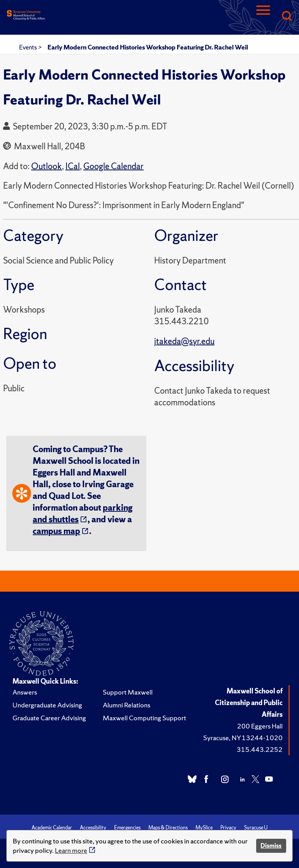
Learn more (71, 850)
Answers (25, 692)
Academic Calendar (52, 828)
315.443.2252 (260, 749)
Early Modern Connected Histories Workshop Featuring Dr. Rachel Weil (148, 47)
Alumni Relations (127, 705)
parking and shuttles (83, 514)
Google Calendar (113, 166)
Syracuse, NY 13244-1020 (243, 738)
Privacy (228, 828)
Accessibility (93, 828)
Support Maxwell (128, 692)
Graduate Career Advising (49, 718)
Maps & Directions (168, 828)
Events (29, 47)
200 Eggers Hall (260, 726)
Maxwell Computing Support (144, 718)
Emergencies (127, 828)
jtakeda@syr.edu (184, 341)
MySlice (204, 828)
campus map (56, 531)
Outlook (47, 166)
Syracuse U (256, 828)
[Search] (287, 17)
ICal (73, 166)
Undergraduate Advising (47, 705)
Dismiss (271, 846)
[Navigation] (263, 17)
